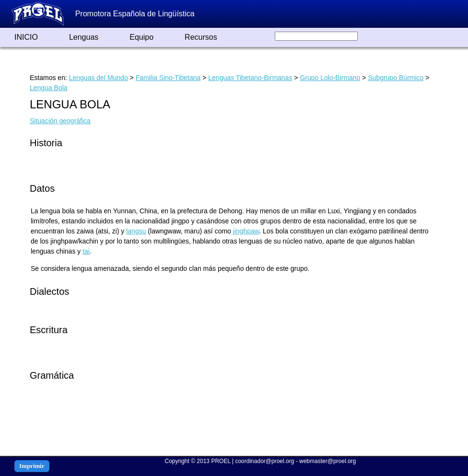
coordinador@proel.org (264, 461)
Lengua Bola (49, 88)
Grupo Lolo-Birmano (330, 78)
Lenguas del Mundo (99, 78)
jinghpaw (246, 231)
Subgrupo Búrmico (396, 78)
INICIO (26, 37)
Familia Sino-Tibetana (168, 78)
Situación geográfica (60, 121)
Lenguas (84, 37)
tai (86, 251)
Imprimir (32, 466)
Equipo (141, 37)
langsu (136, 231)
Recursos (201, 37)
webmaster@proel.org (328, 461)
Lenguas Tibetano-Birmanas (250, 78)
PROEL (221, 461)
